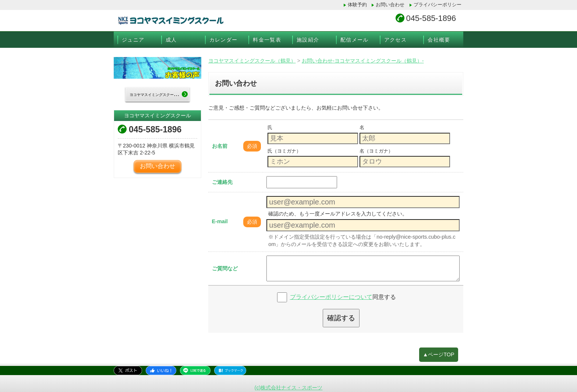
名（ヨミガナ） (376, 151)
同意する (343, 297)
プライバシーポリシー (438, 5)
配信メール (355, 40)
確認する (341, 318)
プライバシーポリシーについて (331, 297)
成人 (171, 40)
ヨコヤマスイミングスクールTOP (160, 94)
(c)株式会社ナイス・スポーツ (289, 388)
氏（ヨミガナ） (284, 151)
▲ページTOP (439, 354)
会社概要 (439, 40)
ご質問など (225, 268)
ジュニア (133, 40)
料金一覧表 (267, 40)
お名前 (220, 146)
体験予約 (357, 5)
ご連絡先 (222, 182)
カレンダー (224, 40)
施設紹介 (308, 40)
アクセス (396, 40)
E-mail (220, 221)
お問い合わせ (390, 5)
